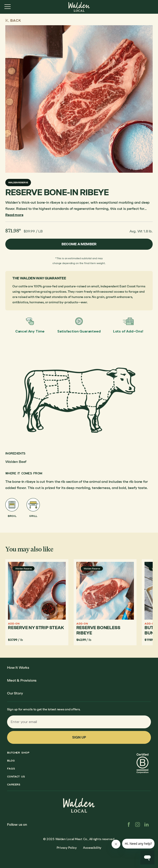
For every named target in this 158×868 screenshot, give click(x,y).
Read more (14, 215)
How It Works (18, 668)
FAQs (11, 769)
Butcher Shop (18, 753)
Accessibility (92, 848)
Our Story (15, 693)
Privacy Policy (67, 848)
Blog (11, 761)
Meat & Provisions (22, 680)
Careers (14, 785)
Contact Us (16, 777)
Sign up (79, 737)
